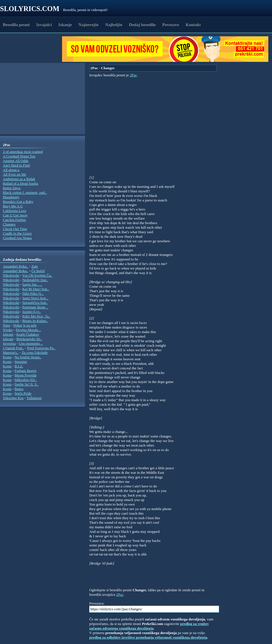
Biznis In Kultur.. (35, 321)
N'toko (8, 330)
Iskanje (65, 25)
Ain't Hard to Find (16, 165)
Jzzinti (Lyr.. (32, 312)
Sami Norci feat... (35, 298)
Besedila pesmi (16, 25)
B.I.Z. (19, 366)
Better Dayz (12, 188)
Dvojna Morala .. (28, 330)
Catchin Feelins (14, 220)
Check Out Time (15, 229)
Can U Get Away (15, 215)
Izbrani (8, 334)
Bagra (19, 389)
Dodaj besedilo (142, 25)
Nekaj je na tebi (25, 325)
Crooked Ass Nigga (17, 238)
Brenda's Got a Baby (18, 202)
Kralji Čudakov (28, 334)
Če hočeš (38, 271)
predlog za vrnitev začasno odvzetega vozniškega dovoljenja (149, 626)
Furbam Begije (25, 371)
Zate (35, 266)
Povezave (171, 25)
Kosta (7, 357)
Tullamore (34, 398)
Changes (9, 224)
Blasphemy (11, 197)
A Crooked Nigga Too (19, 156)
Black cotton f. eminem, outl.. (25, 192)
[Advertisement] (33, 49)
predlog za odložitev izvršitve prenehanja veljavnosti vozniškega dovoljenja (148, 637)
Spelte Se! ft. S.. (26, 384)
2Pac (133, 75)
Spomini (21, 362)
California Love (15, 211)
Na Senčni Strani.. (28, 357)
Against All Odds (16, 161)
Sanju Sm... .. (32, 284)
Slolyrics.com (30, 9)
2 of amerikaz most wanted (23, 152)
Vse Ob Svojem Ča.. (37, 275)
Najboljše (114, 25)
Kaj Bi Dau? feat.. (36, 289)
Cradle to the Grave (17, 233)
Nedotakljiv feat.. (35, 280)
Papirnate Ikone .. (35, 307)
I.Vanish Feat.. (13, 348)
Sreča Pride (23, 393)
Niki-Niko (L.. (33, 293)
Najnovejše (89, 25)
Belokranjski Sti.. (29, 339)
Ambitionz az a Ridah (19, 179)
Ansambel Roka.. (16, 266)
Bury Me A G (13, 206)
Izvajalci (44, 25)
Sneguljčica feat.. (35, 303)
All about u (11, 170)
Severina (9, 343)
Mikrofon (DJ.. (25, 380)
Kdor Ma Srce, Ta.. (36, 316)
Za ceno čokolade (35, 352)
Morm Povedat (25, 375)
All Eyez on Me (15, 174)
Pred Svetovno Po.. (41, 348)
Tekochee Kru (13, 398)
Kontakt (193, 25)
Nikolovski (11, 275)
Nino (7, 325)
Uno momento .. (31, 343)
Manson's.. (11, 352)
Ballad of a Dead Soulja (20, 183)
